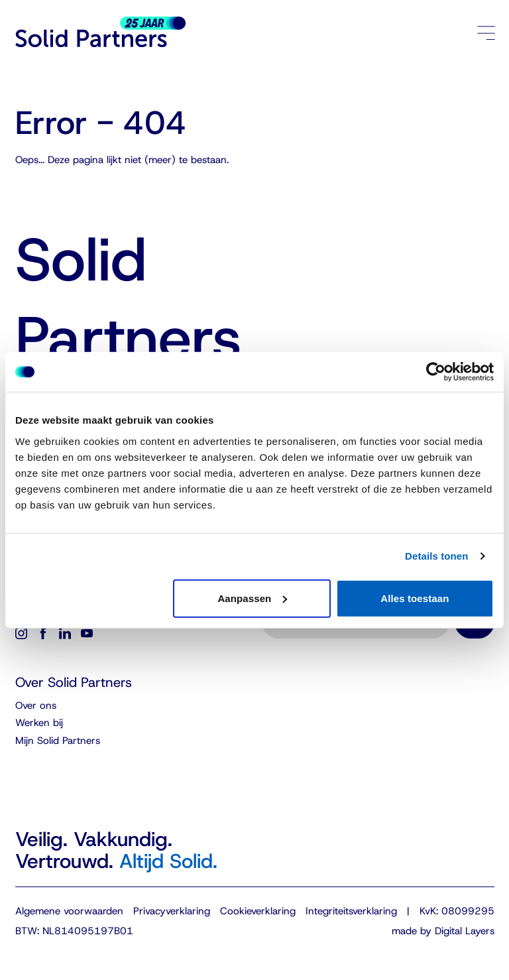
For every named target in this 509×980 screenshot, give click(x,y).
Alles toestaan (415, 598)
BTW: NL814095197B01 (74, 931)
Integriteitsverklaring (351, 911)
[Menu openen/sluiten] (486, 32)
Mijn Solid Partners (58, 741)
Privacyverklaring (172, 911)
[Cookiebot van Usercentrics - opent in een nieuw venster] (436, 372)
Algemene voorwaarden (69, 911)
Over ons (36, 705)
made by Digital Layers (443, 931)
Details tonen (436, 556)
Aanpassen (252, 598)
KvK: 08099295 (457, 911)
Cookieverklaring (258, 911)
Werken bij (39, 723)
